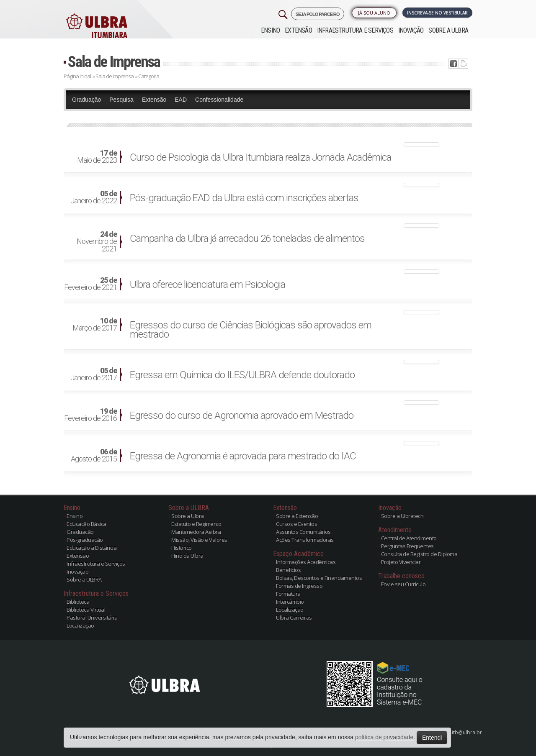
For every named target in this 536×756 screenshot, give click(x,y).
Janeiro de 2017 (94, 374)
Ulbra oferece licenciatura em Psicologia (207, 284)
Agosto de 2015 (94, 456)
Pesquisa (121, 100)
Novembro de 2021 (97, 242)
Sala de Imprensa (114, 62)
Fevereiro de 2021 (90, 284)
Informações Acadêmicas (306, 562)
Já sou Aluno (374, 13)
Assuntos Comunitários (303, 532)
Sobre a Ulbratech (402, 516)
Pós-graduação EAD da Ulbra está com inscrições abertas (244, 198)
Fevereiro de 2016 (90, 415)
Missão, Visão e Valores (199, 540)
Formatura (288, 594)
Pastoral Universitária (92, 618)
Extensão (298, 30)
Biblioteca (78, 602)
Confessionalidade (219, 100)
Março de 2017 (95, 325)
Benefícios (288, 570)
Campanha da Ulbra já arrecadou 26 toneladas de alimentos (247, 238)
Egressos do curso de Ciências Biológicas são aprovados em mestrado (251, 330)
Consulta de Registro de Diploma (419, 554)
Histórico (182, 548)
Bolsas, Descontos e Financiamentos (319, 578)
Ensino (270, 30)
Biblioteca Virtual (86, 610)
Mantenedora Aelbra (196, 532)
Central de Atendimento (409, 538)
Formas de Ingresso (299, 586)
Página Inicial (77, 76)
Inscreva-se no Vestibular (437, 13)
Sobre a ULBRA (448, 30)
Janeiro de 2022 (94, 197)
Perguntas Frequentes (407, 546)
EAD (181, 100)
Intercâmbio (290, 602)
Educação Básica (86, 524)
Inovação (411, 30)
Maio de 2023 (97, 157)
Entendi (432, 738)
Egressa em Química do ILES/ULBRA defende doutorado (242, 375)
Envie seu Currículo (403, 584)
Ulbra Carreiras (294, 618)
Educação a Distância (91, 548)
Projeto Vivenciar (401, 562)
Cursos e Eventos (296, 524)
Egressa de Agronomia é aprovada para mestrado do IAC (243, 456)
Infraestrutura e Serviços (355, 30)
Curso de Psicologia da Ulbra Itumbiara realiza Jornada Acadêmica (260, 157)
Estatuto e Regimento (196, 524)
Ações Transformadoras (305, 540)
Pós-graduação (85, 540)
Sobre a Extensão (297, 516)
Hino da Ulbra (187, 556)
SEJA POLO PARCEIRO (318, 14)
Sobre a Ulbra (188, 516)
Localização (80, 625)
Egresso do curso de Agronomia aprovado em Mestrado (242, 415)
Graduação (86, 100)
